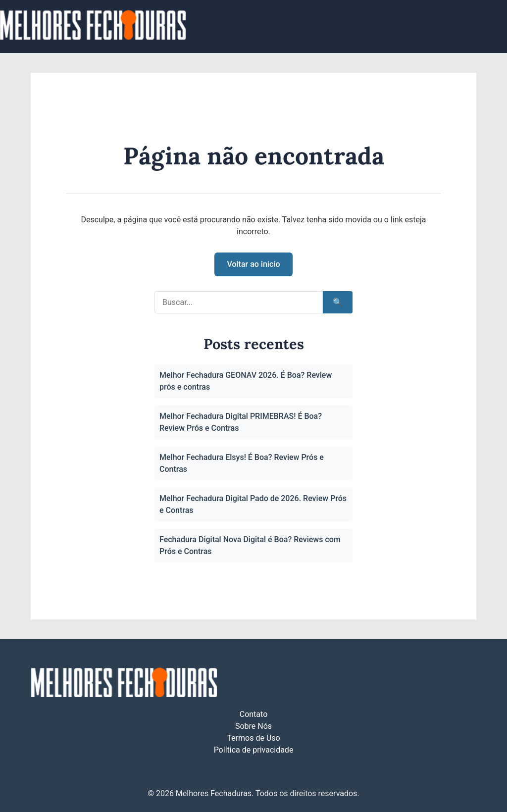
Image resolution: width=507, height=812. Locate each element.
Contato (254, 714)
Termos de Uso (253, 738)
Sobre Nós (253, 726)
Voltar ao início (253, 264)
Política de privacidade (254, 750)
